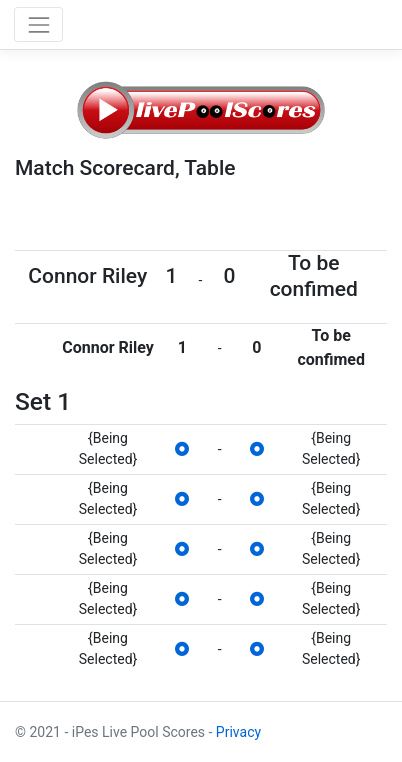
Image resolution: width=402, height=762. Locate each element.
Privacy (238, 732)
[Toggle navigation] (38, 24)
